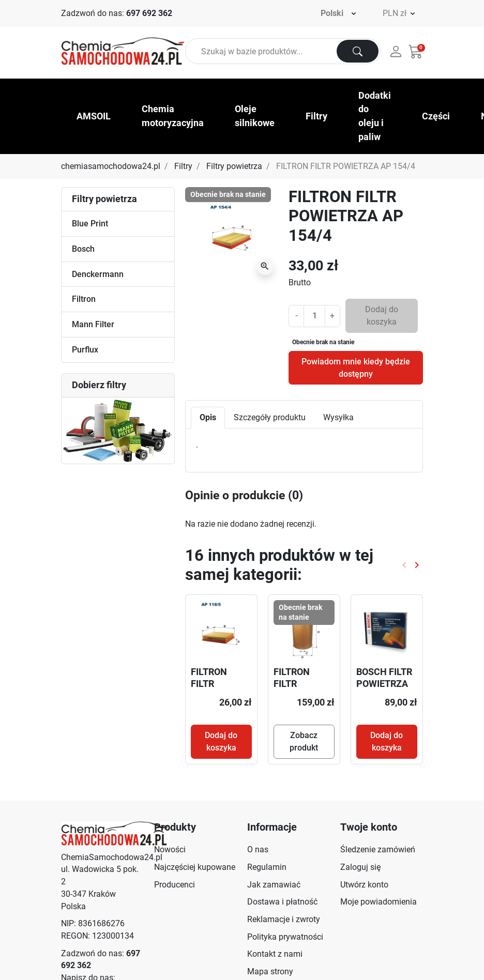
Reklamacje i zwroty (284, 919)
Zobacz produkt (304, 741)
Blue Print (90, 224)
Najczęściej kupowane (195, 867)
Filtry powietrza (234, 166)
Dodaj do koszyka (382, 316)
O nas (258, 849)
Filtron (84, 299)
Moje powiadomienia (379, 902)
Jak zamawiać (274, 885)
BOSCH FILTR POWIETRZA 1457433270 (384, 684)
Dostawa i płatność (282, 902)
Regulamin (267, 867)
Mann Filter (93, 324)
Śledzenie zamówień (378, 849)
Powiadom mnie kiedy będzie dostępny (356, 368)
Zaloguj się (360, 867)
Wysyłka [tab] (338, 417)
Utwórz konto (364, 885)
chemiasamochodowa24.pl (111, 166)
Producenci (175, 885)
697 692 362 (149, 13)
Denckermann (98, 274)
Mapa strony (270, 971)
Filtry (183, 166)
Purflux (85, 350)
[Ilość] (314, 316)
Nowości (170, 849)
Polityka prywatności (285, 937)
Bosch (83, 249)
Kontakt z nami (275, 954)
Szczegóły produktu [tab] (270, 417)
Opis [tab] (208, 417)
